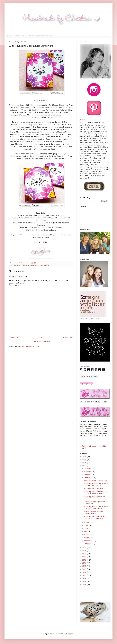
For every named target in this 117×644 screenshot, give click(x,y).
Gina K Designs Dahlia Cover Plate (93, 512)
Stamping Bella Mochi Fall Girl (95, 498)
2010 (85, 585)
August (87, 522)
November (88, 472)
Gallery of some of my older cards (94, 447)
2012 (85, 578)
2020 (85, 554)
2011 (85, 581)
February (88, 541)
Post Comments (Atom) (31, 347)
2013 (85, 575)
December (88, 468)
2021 (85, 551)
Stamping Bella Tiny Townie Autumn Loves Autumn (96, 507)
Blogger (70, 634)
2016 (85, 566)
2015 (85, 569)
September (89, 478)
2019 (85, 557)
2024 (85, 463)
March (87, 538)
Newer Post (14, 337)
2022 (85, 548)
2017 (85, 563)
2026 (85, 457)
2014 (85, 572)
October (88, 475)
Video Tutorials (20, 36)
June (86, 528)
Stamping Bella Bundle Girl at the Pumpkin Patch (96, 493)
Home (9, 36)
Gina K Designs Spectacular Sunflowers (33, 265)
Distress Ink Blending (93, 488)
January (88, 544)
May (86, 531)
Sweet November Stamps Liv (95, 480)
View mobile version (41, 341)
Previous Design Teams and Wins (40, 36)
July (86, 525)
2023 (85, 466)
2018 (85, 560)
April (87, 534)
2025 (85, 460)
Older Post (68, 337)
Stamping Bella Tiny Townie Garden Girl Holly (96, 484)
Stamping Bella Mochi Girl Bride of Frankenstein (95, 517)
